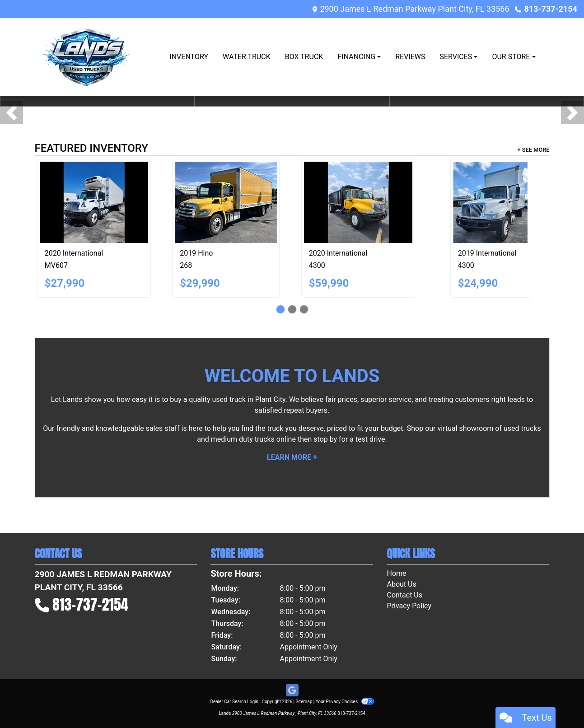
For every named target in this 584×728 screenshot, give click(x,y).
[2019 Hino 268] (226, 202)
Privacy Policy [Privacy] (409, 606)
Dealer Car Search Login (234, 702)
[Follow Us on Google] (292, 691)
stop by (325, 439)
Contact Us (404, 595)
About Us (401, 584)
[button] (12, 113)
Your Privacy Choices (345, 702)
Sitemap (304, 702)
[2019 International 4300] (490, 202)
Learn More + (292, 457)
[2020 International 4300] (358, 202)
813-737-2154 (551, 9)
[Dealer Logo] (87, 57)
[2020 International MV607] (94, 202)
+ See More (534, 150)
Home (396, 573)
